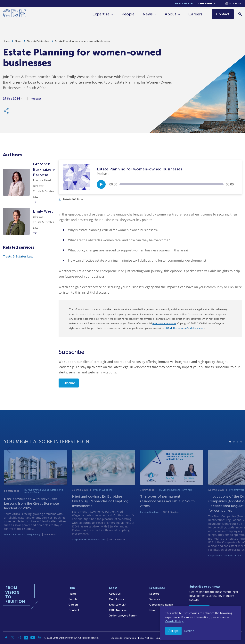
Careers (195, 14)
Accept (173, 631)
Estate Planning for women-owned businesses (82, 43)
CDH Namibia (207, 4)
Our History (116, 599)
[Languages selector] (233, 4)
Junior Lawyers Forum (123, 616)
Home (6, 43)
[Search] (240, 14)
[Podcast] (39, 638)
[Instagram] (19, 638)
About (171, 14)
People (128, 14)
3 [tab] (237, 454)
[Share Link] (6, 113)
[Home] (15, 14)
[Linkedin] (26, 638)
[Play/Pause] (101, 184)
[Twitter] (13, 638)
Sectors (154, 594)
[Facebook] (6, 638)
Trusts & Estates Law (38, 43)
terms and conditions (164, 323)
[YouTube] (33, 638)
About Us (115, 594)
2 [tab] (234, 454)
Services (155, 599)
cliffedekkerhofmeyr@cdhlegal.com (184, 328)
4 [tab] (241, 454)
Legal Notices (146, 638)
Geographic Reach (161, 605)
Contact (74, 610)
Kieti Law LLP (184, 4)
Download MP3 (71, 199)
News (148, 14)
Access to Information (124, 638)
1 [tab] (230, 454)
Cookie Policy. (174, 621)
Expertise (101, 14)
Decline (189, 631)
